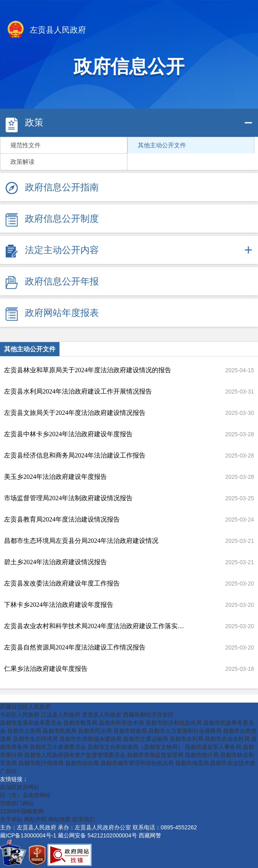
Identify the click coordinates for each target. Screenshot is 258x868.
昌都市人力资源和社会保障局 (185, 731)
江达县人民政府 (61, 715)
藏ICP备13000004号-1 (28, 835)
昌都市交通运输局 (145, 739)
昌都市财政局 (130, 731)
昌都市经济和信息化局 (174, 723)
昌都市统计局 (202, 755)
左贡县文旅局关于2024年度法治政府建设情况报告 (75, 413)
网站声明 (35, 819)
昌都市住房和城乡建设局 (90, 739)
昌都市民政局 (59, 731)
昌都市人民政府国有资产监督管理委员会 (75, 755)
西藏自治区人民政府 (25, 707)
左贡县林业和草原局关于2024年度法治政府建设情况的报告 (88, 370)
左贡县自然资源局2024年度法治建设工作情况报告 (75, 647)
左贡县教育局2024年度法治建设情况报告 (62, 519)
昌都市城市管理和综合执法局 (137, 763)
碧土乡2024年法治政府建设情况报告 (55, 562)
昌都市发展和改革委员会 (31, 723)
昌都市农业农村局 (227, 739)
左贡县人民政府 (46, 31)
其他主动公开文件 (162, 145)
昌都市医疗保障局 (41, 763)
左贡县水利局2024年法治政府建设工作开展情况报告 (78, 391)
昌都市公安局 (24, 731)
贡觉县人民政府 (102, 715)
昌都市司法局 (95, 731)
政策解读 (23, 162)
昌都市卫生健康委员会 (58, 747)
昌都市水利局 (186, 739)
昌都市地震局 (192, 763)
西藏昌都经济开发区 (148, 715)
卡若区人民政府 (20, 715)
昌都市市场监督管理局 (155, 755)
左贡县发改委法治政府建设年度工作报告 (62, 583)
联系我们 (84, 819)
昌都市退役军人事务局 (213, 747)
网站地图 (59, 819)
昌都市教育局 (80, 723)
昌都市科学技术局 (121, 723)
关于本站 (11, 819)
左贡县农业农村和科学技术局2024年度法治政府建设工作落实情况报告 (95, 626)
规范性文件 (26, 145)
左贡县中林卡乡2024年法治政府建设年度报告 (68, 434)
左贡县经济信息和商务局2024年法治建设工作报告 (75, 455)
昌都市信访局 (82, 763)
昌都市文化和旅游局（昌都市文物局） (135, 747)
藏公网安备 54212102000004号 (97, 835)
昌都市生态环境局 (35, 739)
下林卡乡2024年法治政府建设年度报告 (59, 605)
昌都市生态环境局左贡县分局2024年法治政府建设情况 (81, 541)
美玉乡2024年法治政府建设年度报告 (55, 477)
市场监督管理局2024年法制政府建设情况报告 (68, 498)
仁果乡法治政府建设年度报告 (46, 669)
